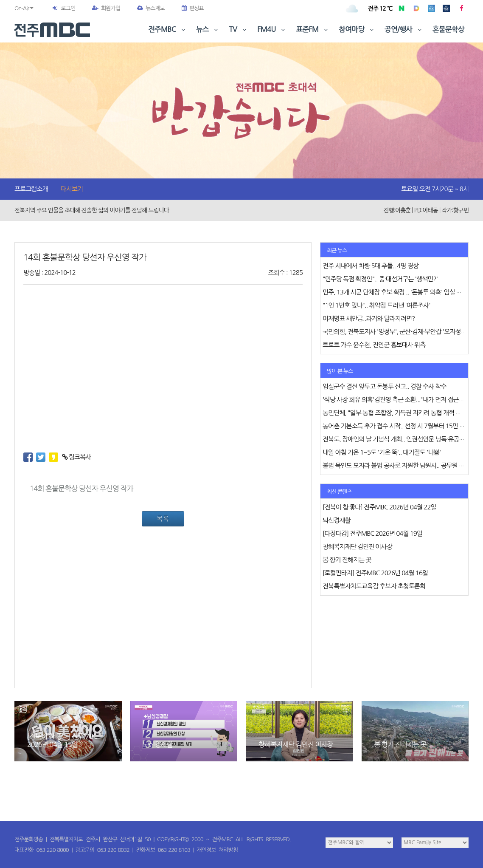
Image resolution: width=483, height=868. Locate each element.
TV (239, 30)
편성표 (193, 8)
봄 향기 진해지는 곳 (400, 744)
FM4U (272, 30)
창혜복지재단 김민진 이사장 (296, 744)
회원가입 (106, 8)
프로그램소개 (31, 189)
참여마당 (357, 30)
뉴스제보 (151, 8)
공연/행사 (404, 30)
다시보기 (72, 189)
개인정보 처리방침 (217, 850)
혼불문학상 (448, 30)
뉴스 (208, 30)
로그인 (68, 8)
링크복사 (77, 457)
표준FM (313, 30)
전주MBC (167, 30)
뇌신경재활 (158, 744)
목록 (163, 519)
